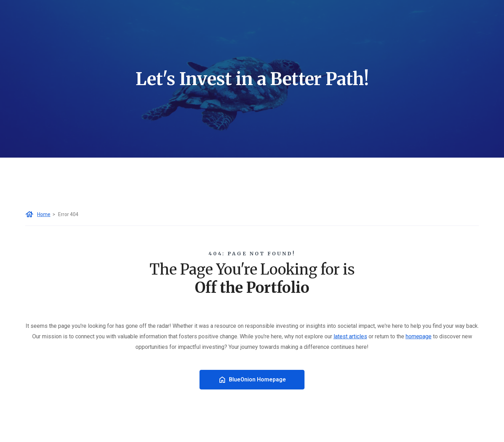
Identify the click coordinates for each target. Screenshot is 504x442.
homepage (419, 336)
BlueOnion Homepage (252, 380)
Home (44, 214)
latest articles (350, 336)
